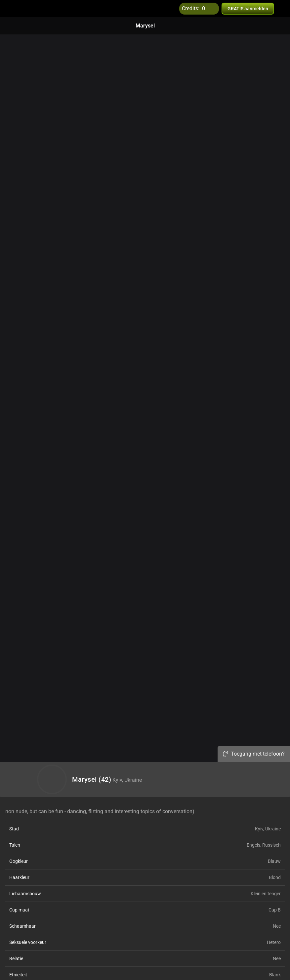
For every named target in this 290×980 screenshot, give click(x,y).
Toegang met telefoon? (254, 754)
